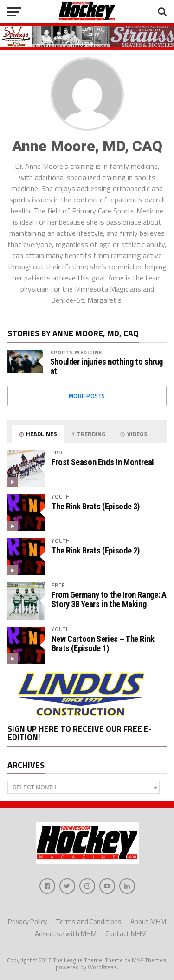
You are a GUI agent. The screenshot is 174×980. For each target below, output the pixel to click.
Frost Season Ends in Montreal (103, 462)
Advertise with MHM (66, 934)
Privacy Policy (27, 922)
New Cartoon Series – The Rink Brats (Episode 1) (103, 643)
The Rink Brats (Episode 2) (96, 550)
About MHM (148, 922)
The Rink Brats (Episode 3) (96, 506)
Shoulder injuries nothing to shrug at (107, 367)
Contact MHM (126, 934)
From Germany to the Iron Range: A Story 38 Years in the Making (109, 599)
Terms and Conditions (89, 922)
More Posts (87, 396)
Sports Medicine (76, 352)
